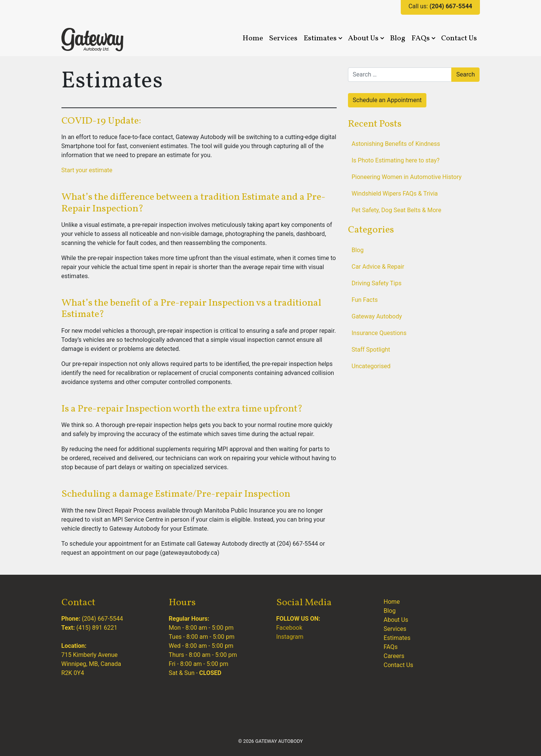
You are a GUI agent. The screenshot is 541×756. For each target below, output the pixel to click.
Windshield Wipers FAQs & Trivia (395, 194)
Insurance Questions (379, 333)
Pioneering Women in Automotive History (407, 177)
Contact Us (459, 38)
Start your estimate (87, 170)
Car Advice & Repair (378, 267)
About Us (366, 38)
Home (253, 38)
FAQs (423, 38)
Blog (398, 38)
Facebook (289, 628)
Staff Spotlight (371, 350)
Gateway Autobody (377, 316)
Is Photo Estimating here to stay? (396, 160)
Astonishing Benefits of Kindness (396, 144)
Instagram (290, 637)
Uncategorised (371, 366)
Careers (394, 656)
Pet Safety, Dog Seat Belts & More (397, 210)
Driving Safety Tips (377, 283)
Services (283, 38)
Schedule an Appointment (387, 100)
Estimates (323, 38)
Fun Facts (365, 300)
